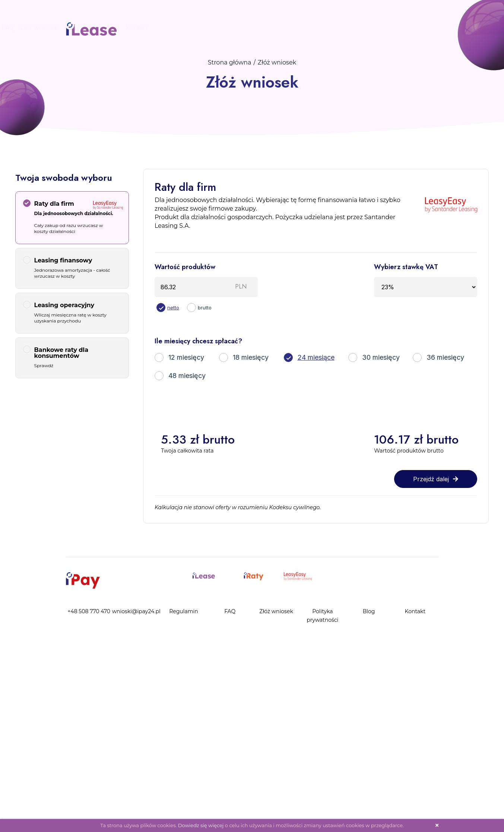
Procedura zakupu (246, 28)
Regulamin (184, 611)
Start (207, 28)
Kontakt (414, 28)
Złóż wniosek (316, 28)
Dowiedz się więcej (201, 825)
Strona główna (230, 62)
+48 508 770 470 (89, 611)
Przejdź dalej (436, 479)
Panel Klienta (360, 28)
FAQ (285, 28)
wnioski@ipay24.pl (136, 611)
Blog (391, 28)
